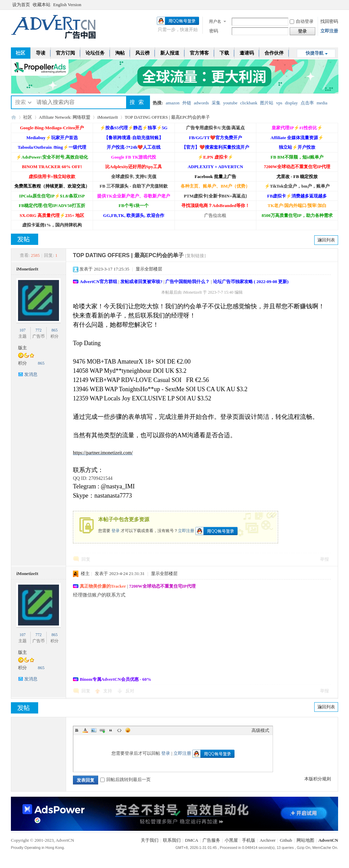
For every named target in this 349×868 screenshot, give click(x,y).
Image (94, 730)
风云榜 (142, 53)
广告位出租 (215, 215)
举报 (324, 559)
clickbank (249, 103)
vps (279, 103)
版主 (22, 348)
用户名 (215, 21)
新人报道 (170, 53)
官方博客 (199, 53)
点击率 (307, 103)
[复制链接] (195, 256)
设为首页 (21, 5)
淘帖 (120, 53)
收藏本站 (42, 5)
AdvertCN (328, 840)
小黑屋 (231, 840)
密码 (214, 31)
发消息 (31, 374)
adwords (201, 103)
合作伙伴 (274, 53)
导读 (41, 53)
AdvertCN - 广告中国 (14, 117)
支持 (108, 691)
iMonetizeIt (108, 117)
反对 (130, 691)
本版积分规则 (318, 779)
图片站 (267, 103)
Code (119, 730)
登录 (116, 530)
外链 (187, 103)
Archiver (268, 840)
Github (286, 840)
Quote (111, 730)
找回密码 (329, 21)
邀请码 (247, 53)
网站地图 (305, 840)
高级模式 (260, 730)
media (322, 103)
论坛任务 (95, 53)
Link (102, 730)
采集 (216, 103)
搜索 (20, 102)
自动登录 (302, 21)
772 (39, 330)
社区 (20, 53)
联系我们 (172, 840)
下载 (224, 53)
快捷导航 (315, 53)
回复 (86, 559)
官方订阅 (65, 53)
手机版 (249, 840)
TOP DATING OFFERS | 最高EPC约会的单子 (167, 117)
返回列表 (326, 240)
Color (85, 730)
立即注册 (329, 31)
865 (55, 330)
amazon (172, 103)
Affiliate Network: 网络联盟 (65, 117)
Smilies (128, 730)
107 (22, 330)
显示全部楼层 (149, 269)
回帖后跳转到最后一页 (125, 779)
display (291, 103)
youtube (230, 103)
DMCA (192, 840)
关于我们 (150, 840)
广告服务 (211, 840)
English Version (67, 5)
